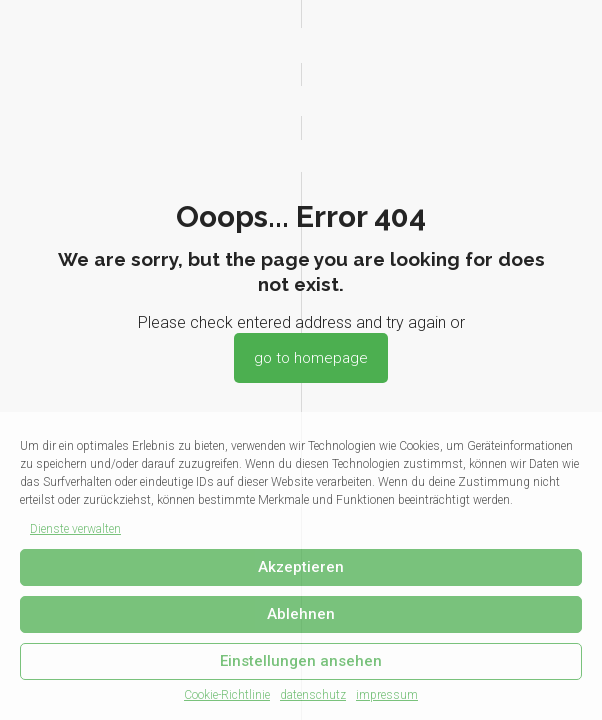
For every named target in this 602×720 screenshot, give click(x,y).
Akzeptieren (301, 567)
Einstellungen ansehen (301, 661)
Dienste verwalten (75, 529)
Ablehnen (301, 614)
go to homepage (311, 358)
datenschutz (313, 695)
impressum (387, 695)
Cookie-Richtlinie (227, 695)
